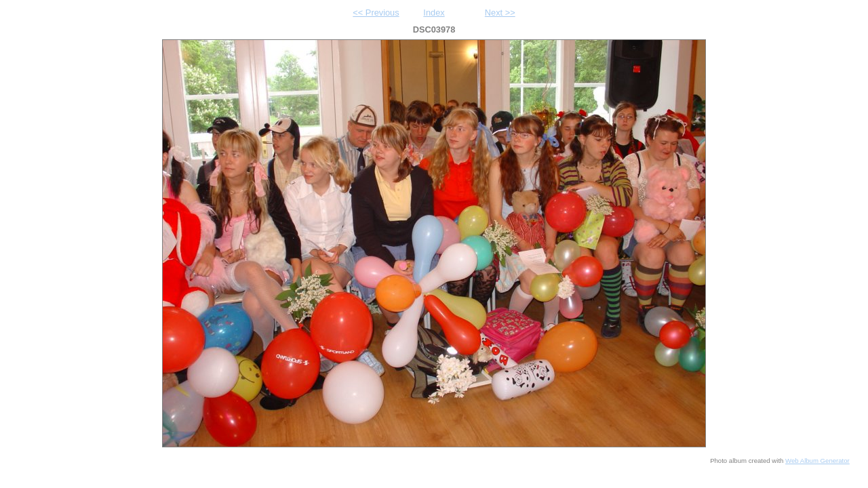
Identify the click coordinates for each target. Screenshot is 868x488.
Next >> (500, 13)
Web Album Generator (817, 461)
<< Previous (376, 13)
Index (434, 13)
